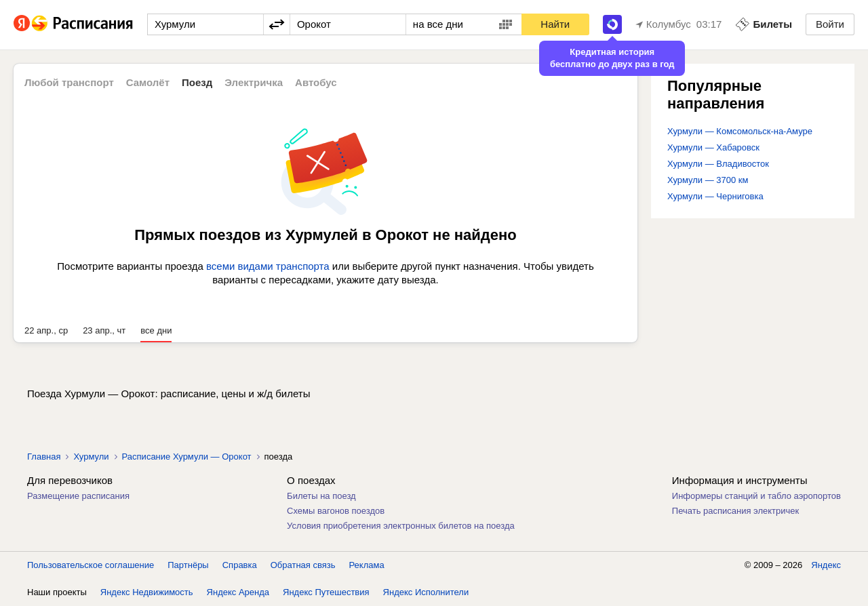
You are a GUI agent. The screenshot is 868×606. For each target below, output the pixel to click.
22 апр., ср (46, 330)
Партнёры (188, 565)
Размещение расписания (78, 496)
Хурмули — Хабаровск (713, 147)
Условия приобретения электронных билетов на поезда (401, 526)
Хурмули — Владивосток (718, 164)
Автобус (316, 82)
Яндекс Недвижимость (147, 592)
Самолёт (148, 82)
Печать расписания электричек (735, 511)
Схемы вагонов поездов (336, 511)
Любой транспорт (69, 82)
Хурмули (91, 457)
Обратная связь (303, 565)
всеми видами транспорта (268, 266)
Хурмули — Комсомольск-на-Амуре (740, 131)
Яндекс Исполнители (426, 592)
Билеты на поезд (321, 496)
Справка (240, 565)
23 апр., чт (104, 330)
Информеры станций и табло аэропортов (756, 496)
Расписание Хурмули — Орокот (187, 457)
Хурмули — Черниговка (715, 196)
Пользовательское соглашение (91, 565)
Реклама (367, 565)
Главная (44, 457)
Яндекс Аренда (238, 592)
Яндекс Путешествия (326, 592)
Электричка (254, 82)
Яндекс (826, 565)
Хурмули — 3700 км (708, 180)
